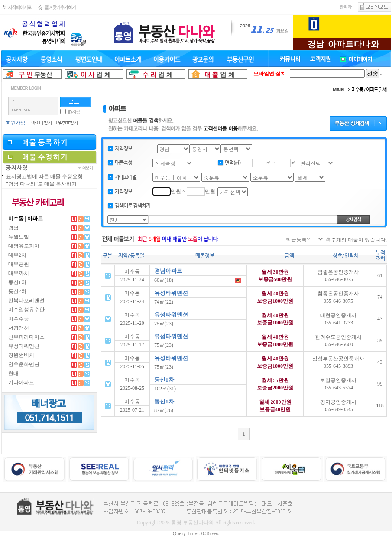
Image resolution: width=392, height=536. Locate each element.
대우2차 (17, 255)
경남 (13, 228)
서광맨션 (19, 328)
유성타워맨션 (24, 346)
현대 (13, 373)
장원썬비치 (21, 355)
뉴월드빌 (19, 237)
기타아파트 (21, 382)
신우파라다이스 (26, 337)
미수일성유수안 (26, 310)
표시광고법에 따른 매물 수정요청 (44, 176)
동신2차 (17, 291)
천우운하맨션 (24, 364)
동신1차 (17, 282)
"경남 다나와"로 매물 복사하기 (41, 184)
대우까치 (19, 273)
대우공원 (19, 264)
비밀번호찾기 (66, 123)
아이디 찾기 (41, 123)
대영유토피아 (24, 246)
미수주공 (19, 319)
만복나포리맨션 (26, 301)
